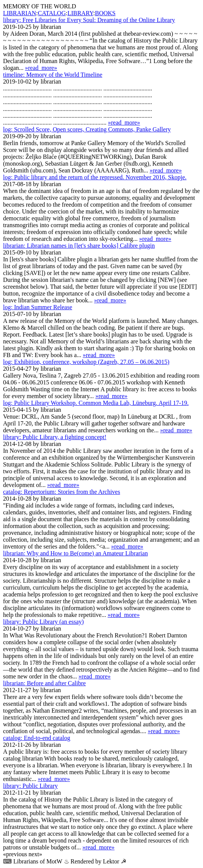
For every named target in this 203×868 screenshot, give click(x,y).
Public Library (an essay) (43, 622)
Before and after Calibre (44, 683)
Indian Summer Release (38, 307)
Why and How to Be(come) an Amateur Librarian (75, 553)
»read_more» (41, 68)
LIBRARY (80, 13)
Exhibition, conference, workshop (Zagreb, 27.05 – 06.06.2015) (86, 362)
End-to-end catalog (37, 738)
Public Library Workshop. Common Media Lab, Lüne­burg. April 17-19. (96, 403)
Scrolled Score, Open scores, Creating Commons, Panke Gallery (87, 129)
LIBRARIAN (20, 13)
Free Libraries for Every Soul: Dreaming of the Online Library (89, 20)
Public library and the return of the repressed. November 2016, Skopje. (95, 177)
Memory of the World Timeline (53, 75)
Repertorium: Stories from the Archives (62, 492)
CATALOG (52, 13)
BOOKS (105, 13)
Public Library (30, 786)
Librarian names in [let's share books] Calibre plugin (79, 246)
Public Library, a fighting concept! (55, 437)
